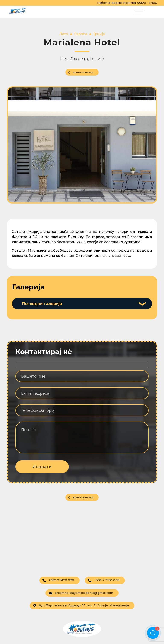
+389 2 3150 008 (104, 580)
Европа (81, 34)
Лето (64, 34)
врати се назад (83, 72)
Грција (99, 34)
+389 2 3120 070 (58, 580)
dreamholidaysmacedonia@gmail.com (81, 593)
